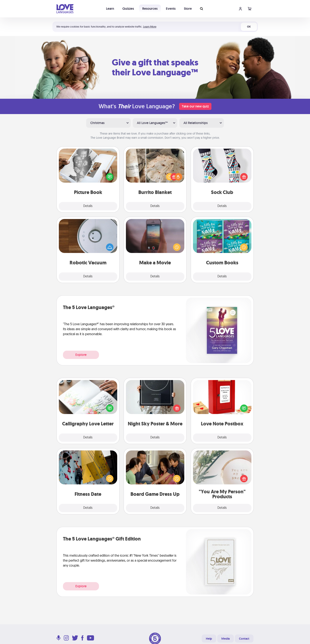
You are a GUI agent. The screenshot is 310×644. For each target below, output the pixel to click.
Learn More (150, 27)
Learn (110, 9)
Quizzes (128, 9)
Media (226, 639)
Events (171, 9)
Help (209, 639)
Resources (150, 9)
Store (188, 9)
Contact (244, 639)
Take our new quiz (195, 106)
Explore (81, 355)
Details (88, 206)
